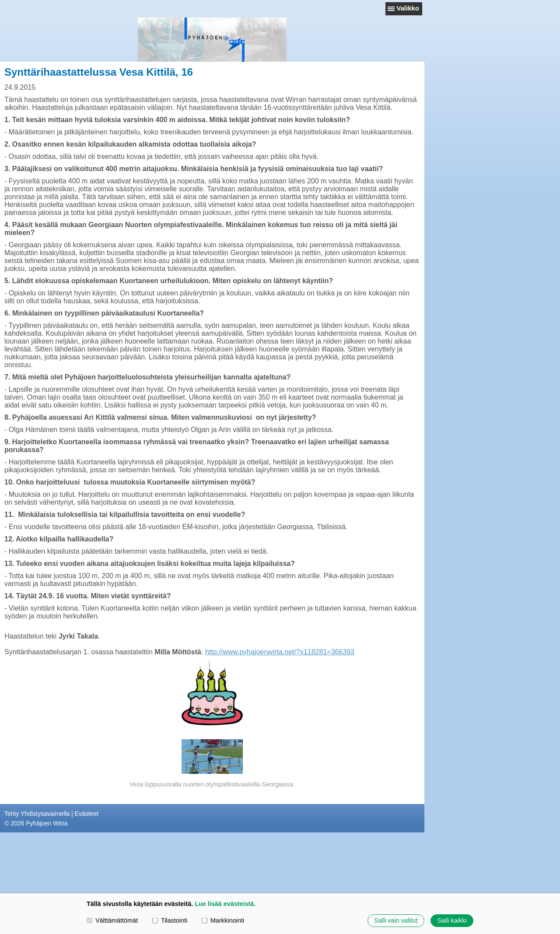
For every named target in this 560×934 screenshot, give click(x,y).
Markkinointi (223, 920)
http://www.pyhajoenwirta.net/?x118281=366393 (280, 652)
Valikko (408, 8)
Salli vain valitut (396, 920)
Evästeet (87, 814)
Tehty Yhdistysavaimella (37, 814)
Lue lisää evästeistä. (225, 904)
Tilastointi (170, 920)
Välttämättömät (112, 920)
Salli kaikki (452, 920)
